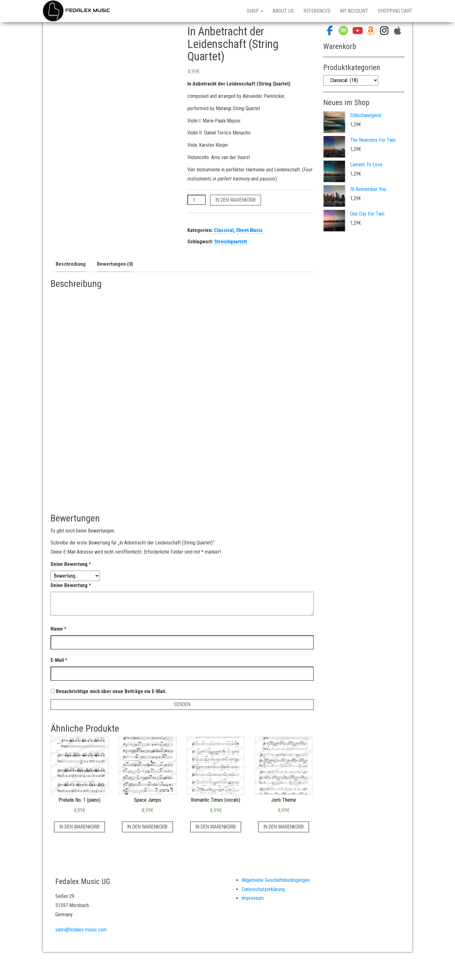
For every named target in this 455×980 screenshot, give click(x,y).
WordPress (235, 967)
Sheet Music (249, 230)
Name (58, 629)
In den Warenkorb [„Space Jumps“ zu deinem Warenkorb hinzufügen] (147, 827)
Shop (255, 11)
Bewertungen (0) (115, 264)
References (317, 11)
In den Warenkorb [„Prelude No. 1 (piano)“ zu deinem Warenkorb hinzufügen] (79, 827)
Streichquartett (231, 242)
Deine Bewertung (71, 564)
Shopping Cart (395, 11)
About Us (283, 11)
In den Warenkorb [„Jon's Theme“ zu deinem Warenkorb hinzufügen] (284, 827)
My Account (354, 11)
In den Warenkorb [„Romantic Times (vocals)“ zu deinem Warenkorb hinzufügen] (216, 827)
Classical (224, 230)
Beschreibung (71, 264)
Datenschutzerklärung (263, 889)
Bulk (270, 967)
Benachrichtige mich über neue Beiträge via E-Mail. (111, 691)
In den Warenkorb (236, 200)
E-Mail (59, 660)
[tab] (71, 264)
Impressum (253, 898)
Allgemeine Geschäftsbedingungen (276, 880)
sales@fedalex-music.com (81, 930)
